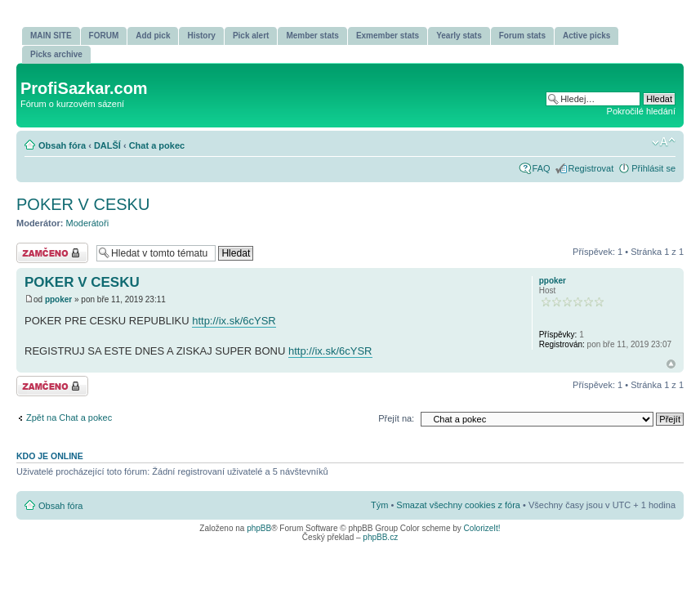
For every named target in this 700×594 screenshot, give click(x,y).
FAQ (542, 168)
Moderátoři (88, 223)
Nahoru (671, 364)
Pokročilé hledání (641, 111)
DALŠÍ (107, 145)
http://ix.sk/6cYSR (234, 321)
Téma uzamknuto (52, 253)
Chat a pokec (157, 145)
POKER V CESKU (83, 204)
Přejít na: (396, 418)
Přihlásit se (653, 168)
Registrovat (591, 168)
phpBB (259, 528)
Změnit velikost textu (664, 142)
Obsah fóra (62, 145)
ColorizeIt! (482, 528)
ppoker (58, 299)
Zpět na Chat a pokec (69, 418)
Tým (379, 505)
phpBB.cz (380, 537)
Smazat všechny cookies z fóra (458, 505)
